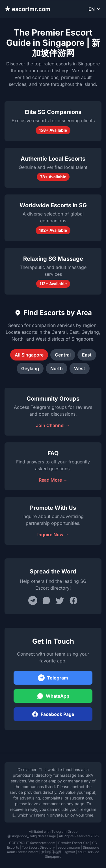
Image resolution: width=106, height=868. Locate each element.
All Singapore (29, 355)
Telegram (53, 678)
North (57, 368)
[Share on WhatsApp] (46, 600)
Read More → (53, 480)
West (80, 368)
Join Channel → (53, 425)
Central (63, 355)
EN (95, 9)
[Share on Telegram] (33, 600)
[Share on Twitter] (60, 600)
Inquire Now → (53, 535)
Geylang (30, 368)
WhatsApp (53, 696)
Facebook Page (53, 714)
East (87, 355)
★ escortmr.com (27, 9)
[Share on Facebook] (73, 600)
